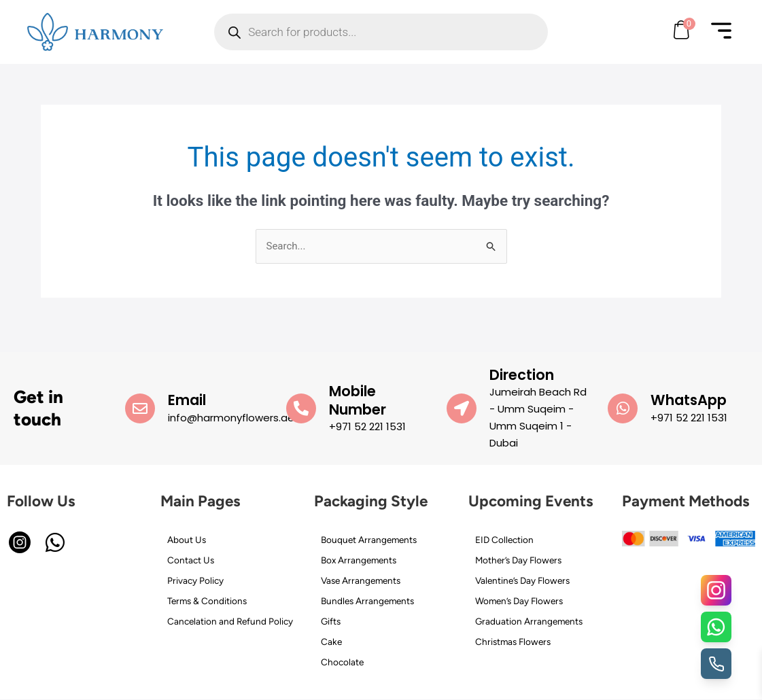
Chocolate (342, 662)
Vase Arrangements (361, 580)
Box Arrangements (359, 560)
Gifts (331, 621)
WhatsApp (689, 400)
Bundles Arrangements (367, 601)
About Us (187, 540)
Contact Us (191, 560)
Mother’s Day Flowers (518, 560)
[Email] (140, 408)
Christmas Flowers (513, 642)
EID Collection (504, 540)
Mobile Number (358, 400)
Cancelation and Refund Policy (230, 621)
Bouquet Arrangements (369, 540)
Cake (331, 642)
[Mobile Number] (301, 408)
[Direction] (462, 408)
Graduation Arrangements (529, 621)
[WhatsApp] (623, 408)
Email (187, 400)
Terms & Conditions (207, 601)
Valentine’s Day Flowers (522, 580)
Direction (522, 375)
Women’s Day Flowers (519, 601)
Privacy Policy (195, 580)
